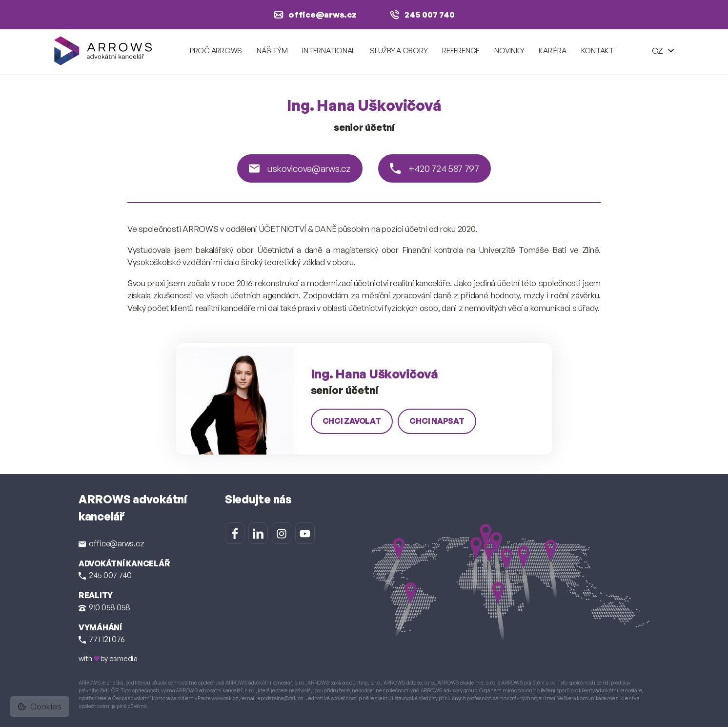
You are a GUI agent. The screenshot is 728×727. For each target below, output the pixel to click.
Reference (461, 51)
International (329, 51)
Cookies (40, 706)
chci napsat (437, 421)
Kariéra (552, 51)
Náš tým (272, 51)
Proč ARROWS (216, 51)
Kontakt (597, 51)
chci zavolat (352, 421)
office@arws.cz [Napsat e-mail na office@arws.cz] (315, 14)
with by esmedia (108, 658)
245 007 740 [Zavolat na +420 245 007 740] (422, 14)
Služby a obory (399, 51)
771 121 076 (102, 639)
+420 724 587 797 (435, 168)
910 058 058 (104, 607)
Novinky (509, 51)
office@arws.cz (111, 543)
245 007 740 (105, 575)
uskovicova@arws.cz (300, 168)
